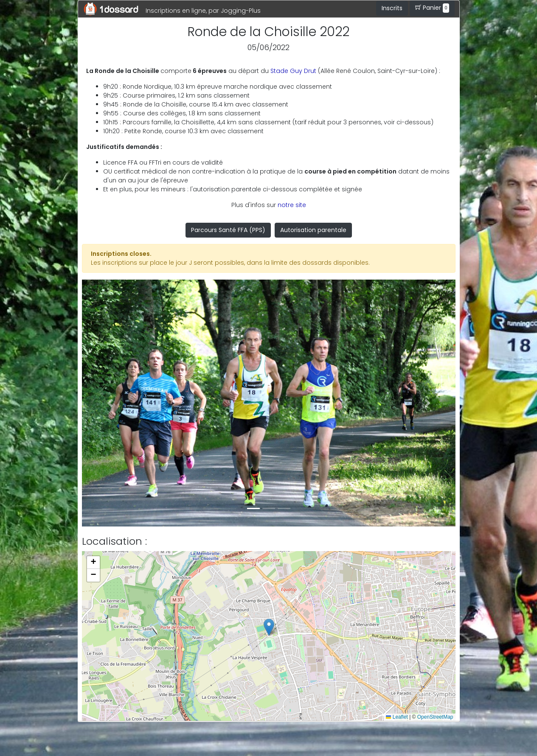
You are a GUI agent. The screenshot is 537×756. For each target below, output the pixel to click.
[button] (110, 403)
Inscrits (392, 8)
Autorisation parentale (313, 230)
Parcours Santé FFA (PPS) (228, 230)
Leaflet (397, 717)
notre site (292, 205)
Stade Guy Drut (293, 71)
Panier (432, 8)
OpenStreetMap (435, 717)
